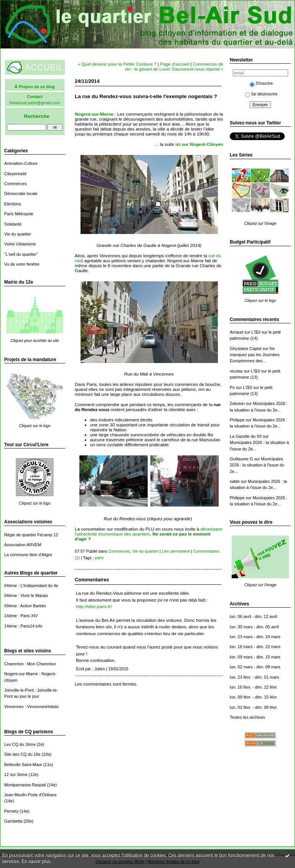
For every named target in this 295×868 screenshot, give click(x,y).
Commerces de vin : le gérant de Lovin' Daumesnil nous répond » (174, 66)
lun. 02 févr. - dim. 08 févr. (254, 707)
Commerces (15, 184)
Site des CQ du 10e (22, 754)
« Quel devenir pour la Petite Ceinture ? (117, 64)
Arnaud (236, 332)
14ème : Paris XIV (21, 616)
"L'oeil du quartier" (21, 254)
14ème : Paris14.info (23, 626)
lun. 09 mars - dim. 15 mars (255, 657)
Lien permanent (176, 551)
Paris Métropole (19, 214)
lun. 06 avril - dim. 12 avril (253, 616)
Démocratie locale (21, 194)
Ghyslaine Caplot (246, 348)
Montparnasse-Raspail (25, 785)
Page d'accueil (175, 64)
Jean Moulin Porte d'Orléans (30, 795)
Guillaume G (241, 459)
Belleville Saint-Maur (23, 765)
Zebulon (237, 403)
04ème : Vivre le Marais (26, 595)
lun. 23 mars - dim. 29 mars (255, 637)
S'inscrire (261, 83)
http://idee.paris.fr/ (94, 606)
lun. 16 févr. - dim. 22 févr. (254, 687)
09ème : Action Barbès (25, 606)
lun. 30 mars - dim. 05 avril (254, 627)
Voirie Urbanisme (20, 244)
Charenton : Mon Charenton (30, 664)
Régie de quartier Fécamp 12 (31, 535)
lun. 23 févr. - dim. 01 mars (254, 677)
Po (232, 387)
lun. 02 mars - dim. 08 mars (255, 667)
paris (99, 558)
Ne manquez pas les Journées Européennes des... (255, 355)
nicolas (236, 371)
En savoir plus (36, 862)
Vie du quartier (18, 234)
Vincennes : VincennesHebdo (31, 707)
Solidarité (13, 224)
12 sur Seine (16, 774)
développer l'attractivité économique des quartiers (149, 531)
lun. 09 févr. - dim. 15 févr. (254, 697)
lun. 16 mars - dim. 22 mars (255, 647)
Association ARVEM (23, 545)
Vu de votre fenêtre (22, 264)
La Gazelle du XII (246, 436)
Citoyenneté (15, 174)
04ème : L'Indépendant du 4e (31, 586)
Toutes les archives (247, 717)
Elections (13, 204)
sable (235, 481)
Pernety (11, 811)
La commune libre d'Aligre (28, 555)
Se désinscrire (261, 94)
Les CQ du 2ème (20, 744)
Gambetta (13, 821)
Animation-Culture (21, 163)
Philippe (237, 420)
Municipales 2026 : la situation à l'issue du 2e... (257, 465)
